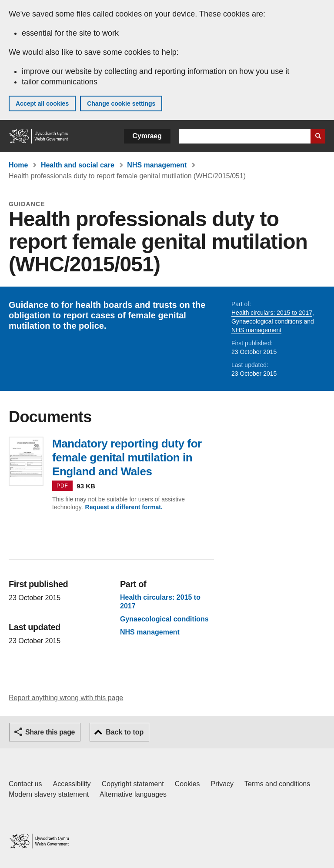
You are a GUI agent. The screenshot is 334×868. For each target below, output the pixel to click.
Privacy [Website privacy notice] (222, 784)
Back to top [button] (125, 732)
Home (18, 165)
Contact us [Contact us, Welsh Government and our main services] (25, 784)
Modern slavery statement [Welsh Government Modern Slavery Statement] (49, 794)
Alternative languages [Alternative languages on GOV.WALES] (133, 794)
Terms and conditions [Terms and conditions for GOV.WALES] (277, 784)
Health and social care (78, 165)
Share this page (50, 732)
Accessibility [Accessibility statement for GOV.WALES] (72, 784)
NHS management (157, 165)
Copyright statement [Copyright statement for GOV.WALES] (133, 784)
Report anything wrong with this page (66, 698)
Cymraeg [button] (147, 136)
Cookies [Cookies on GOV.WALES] (187, 784)
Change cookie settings (121, 103)
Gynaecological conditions (268, 321)
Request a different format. (124, 507)
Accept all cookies (42, 103)
